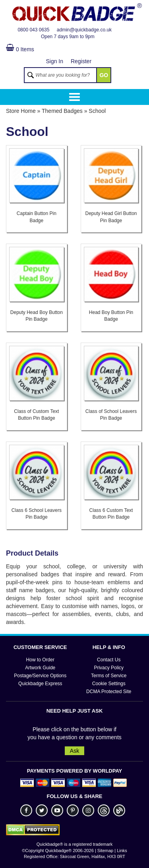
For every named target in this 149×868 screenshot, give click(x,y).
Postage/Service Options (40, 676)
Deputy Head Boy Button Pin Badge (37, 316)
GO (104, 75)
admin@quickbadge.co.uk (84, 30)
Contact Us (109, 660)
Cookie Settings (109, 684)
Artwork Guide (40, 668)
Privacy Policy (109, 668)
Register (81, 61)
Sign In (54, 61)
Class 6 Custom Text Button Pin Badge (111, 514)
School (97, 111)
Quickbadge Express (40, 684)
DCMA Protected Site (109, 692)
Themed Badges (62, 111)
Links (122, 851)
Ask (74, 751)
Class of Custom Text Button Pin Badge (36, 415)
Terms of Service (109, 676)
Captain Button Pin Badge (37, 217)
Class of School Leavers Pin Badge (111, 415)
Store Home (21, 111)
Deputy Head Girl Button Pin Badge (111, 217)
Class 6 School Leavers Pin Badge (37, 514)
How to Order (40, 660)
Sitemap (105, 851)
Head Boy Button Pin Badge (111, 316)
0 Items (20, 49)
